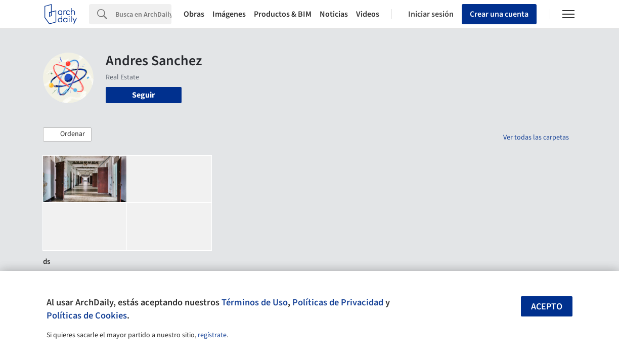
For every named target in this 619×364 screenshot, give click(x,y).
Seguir (143, 95)
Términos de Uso (255, 302)
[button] (67, 134)
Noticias (334, 14)
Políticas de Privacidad (338, 302)
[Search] (143, 14)
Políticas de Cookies (87, 315)
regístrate (212, 335)
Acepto (547, 307)
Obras (194, 14)
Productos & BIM (283, 14)
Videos (368, 14)
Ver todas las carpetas (536, 138)
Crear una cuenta (499, 14)
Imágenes (229, 14)
